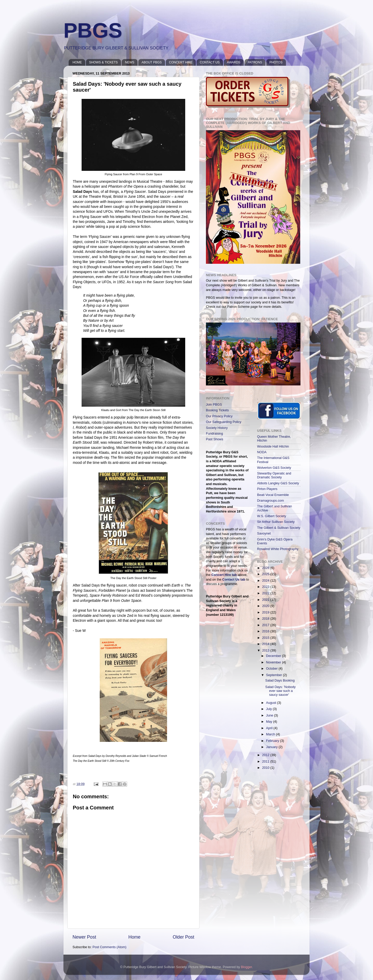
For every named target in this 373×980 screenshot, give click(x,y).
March (271, 734)
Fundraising (214, 434)
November (274, 662)
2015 (266, 638)
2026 (266, 568)
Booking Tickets (217, 410)
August (272, 703)
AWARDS (234, 62)
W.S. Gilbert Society (272, 516)
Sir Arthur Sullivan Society (276, 522)
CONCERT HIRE (181, 62)
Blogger (246, 967)
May (270, 722)
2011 (266, 762)
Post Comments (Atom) (109, 947)
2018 (266, 619)
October (272, 669)
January (272, 747)
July (269, 709)
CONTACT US (210, 62)
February (273, 741)
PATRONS (255, 62)
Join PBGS (214, 405)
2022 (266, 593)
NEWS (130, 62)
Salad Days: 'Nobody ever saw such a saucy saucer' (280, 691)
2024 (266, 581)
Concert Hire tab (224, 575)
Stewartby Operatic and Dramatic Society (274, 475)
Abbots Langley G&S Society (278, 483)
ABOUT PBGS (152, 62)
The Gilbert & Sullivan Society (279, 528)
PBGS (93, 30)
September (274, 675)
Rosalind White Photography (278, 549)
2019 (266, 612)
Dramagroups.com (271, 501)
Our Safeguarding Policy (224, 422)
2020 (266, 606)
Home (134, 937)
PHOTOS (276, 62)
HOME (77, 62)
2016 (266, 631)
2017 (266, 625)
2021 (266, 600)
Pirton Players (267, 489)
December (274, 656)
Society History (217, 428)
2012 (266, 755)
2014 (266, 644)
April (270, 728)
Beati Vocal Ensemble (273, 495)
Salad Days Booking (280, 681)
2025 (266, 574)
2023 (266, 587)
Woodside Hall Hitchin (273, 447)
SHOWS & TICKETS (103, 62)
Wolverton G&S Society (274, 468)
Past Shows (215, 439)
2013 (266, 650)
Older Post (184, 937)
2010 (266, 768)
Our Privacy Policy (219, 416)
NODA (262, 452)
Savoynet (264, 533)
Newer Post (84, 937)
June (270, 715)
